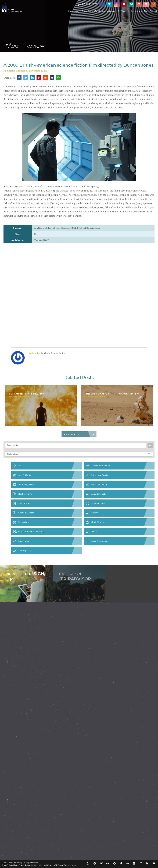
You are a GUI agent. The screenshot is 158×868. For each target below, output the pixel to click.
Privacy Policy (24, 865)
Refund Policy (37, 865)
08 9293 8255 (88, 4)
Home (71, 11)
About (78, 11)
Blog (146, 11)
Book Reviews (25, 494)
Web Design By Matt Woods (65, 865)
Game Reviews (98, 503)
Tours (84, 11)
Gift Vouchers (124, 11)
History (94, 513)
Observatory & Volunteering (31, 531)
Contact (153, 11)
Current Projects (98, 494)
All (20, 466)
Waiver (50, 865)
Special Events (94, 11)
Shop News (24, 541)
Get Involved (137, 11)
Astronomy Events (99, 475)
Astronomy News (26, 484)
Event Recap (24, 503)
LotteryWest (24, 522)
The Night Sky (25, 550)
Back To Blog (72, 435)
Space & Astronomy (100, 541)
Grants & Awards (26, 513)
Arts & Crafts (25, 475)
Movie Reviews (98, 522)
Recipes (94, 531)
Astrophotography (99, 484)
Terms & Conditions (10, 865)
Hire (104, 11)
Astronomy (112, 11)
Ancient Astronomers (101, 466)
